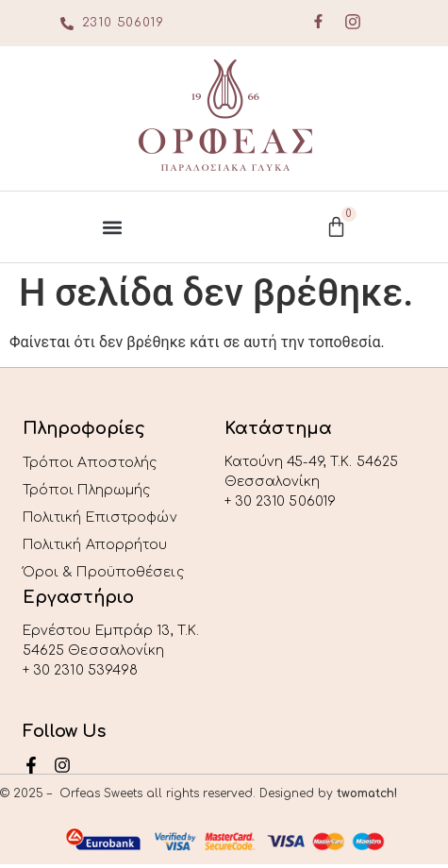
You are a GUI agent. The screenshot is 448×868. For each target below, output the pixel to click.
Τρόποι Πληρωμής (87, 490)
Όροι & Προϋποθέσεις (103, 572)
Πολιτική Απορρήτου (95, 545)
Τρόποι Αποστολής (90, 463)
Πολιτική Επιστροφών (100, 517)
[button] (112, 227)
